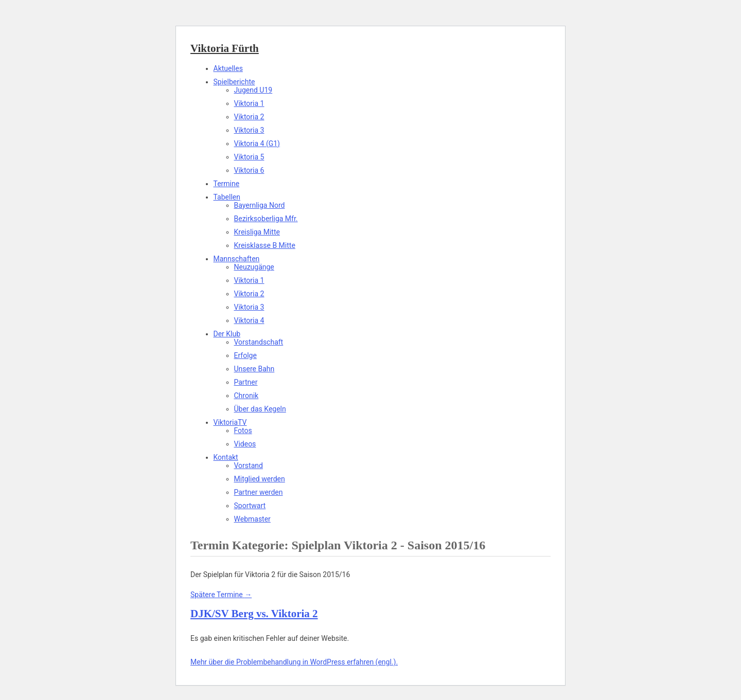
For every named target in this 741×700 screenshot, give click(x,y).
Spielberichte (234, 82)
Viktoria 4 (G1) (257, 143)
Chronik (246, 396)
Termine (227, 184)
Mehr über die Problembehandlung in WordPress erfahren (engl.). (294, 662)
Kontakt (226, 457)
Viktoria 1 (249, 103)
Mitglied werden (260, 479)
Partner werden (259, 492)
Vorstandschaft (259, 342)
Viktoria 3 (249, 130)
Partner (246, 382)
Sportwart (250, 506)
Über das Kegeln (260, 409)
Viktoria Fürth (225, 48)
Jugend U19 (253, 90)
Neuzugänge (254, 267)
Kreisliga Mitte (257, 232)
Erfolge (245, 355)
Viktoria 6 (249, 170)
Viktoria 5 (249, 157)
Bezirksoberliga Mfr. (266, 219)
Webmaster (252, 519)
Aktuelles (228, 68)
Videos (245, 444)
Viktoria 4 (249, 320)
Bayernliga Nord (260, 205)
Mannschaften (237, 259)
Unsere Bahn (254, 369)
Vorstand (249, 465)
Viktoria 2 (249, 117)
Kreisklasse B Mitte (265, 245)
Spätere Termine (221, 595)
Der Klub (227, 334)
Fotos (243, 430)
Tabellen (227, 197)
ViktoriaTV (230, 422)
